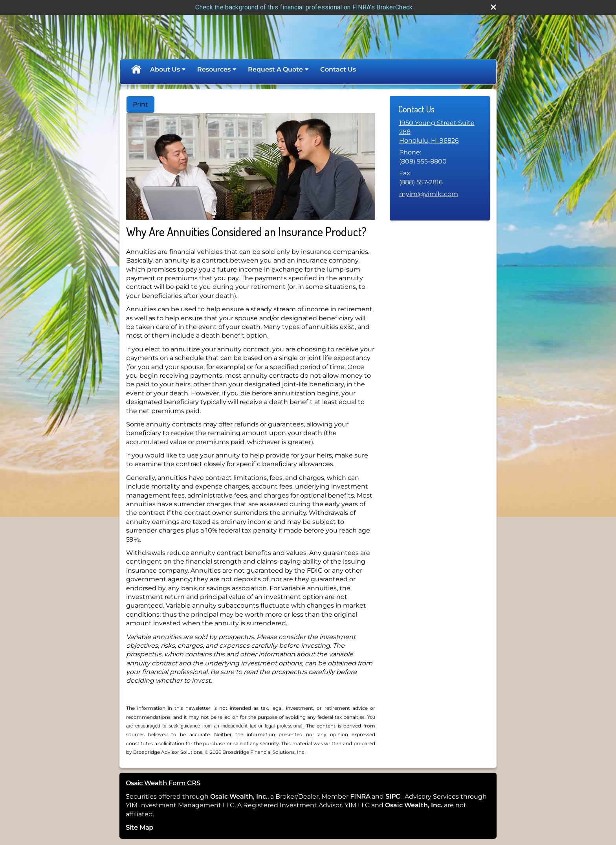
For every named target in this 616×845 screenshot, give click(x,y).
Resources (214, 69)
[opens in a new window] (371, 796)
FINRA (359, 796)
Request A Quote (275, 69)
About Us (165, 69)
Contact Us (338, 69)
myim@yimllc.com (429, 194)
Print (140, 104)
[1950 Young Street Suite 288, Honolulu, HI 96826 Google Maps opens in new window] (440, 132)
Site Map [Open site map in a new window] (139, 828)
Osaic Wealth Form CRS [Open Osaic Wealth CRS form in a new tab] (163, 783)
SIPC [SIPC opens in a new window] (393, 796)
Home (136, 70)
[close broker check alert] (493, 7)
